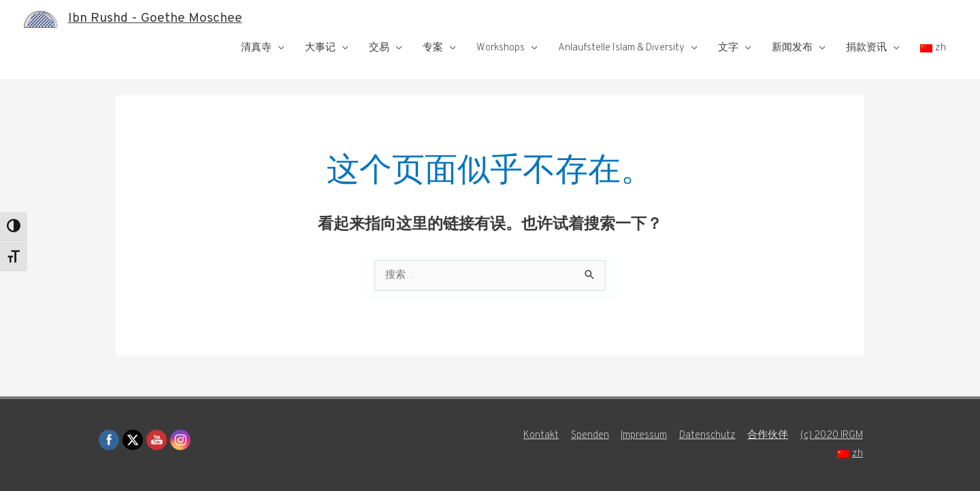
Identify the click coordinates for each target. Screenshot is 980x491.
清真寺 (256, 48)
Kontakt (539, 435)
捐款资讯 (866, 48)
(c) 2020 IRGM (832, 435)
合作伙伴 (768, 435)
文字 (728, 48)
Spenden (588, 435)
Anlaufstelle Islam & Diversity (621, 48)
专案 (433, 48)
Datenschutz (707, 435)
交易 (379, 48)
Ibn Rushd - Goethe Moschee (157, 19)
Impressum (643, 435)
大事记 (320, 48)
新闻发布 (792, 48)
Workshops (501, 48)
